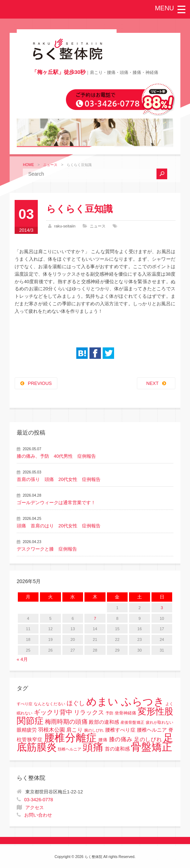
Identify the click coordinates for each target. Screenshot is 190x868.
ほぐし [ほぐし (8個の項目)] (76, 703)
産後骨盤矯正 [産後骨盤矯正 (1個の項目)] (132, 722)
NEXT (152, 383)
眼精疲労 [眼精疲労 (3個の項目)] (27, 730)
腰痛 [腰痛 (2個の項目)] (103, 740)
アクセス (35, 807)
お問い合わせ (38, 815)
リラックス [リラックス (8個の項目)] (89, 713)
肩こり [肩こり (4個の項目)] (74, 730)
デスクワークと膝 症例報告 (47, 549)
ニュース (50, 165)
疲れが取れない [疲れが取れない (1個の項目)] (160, 722)
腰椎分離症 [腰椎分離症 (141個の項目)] (71, 738)
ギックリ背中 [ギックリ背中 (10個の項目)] (53, 712)
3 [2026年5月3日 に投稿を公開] (162, 608)
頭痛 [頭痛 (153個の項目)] (93, 747)
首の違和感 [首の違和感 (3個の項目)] (117, 749)
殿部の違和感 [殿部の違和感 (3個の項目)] (104, 722)
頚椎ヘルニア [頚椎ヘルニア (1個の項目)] (70, 749)
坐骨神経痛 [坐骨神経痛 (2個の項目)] (125, 713)
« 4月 (22, 659)
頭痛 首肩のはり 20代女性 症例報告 (59, 526)
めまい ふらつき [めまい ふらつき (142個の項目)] (125, 702)
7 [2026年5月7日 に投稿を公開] (95, 618)
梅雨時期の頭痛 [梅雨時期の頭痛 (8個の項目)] (66, 722)
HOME (28, 165)
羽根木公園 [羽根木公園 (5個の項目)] (52, 730)
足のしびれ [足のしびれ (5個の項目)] (148, 739)
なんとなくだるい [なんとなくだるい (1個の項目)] (50, 704)
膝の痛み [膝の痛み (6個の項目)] (121, 739)
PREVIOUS (40, 383)
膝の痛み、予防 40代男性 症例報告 (56, 456)
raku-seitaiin (65, 226)
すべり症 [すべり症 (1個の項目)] (25, 704)
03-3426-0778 (39, 800)
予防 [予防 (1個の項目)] (109, 713)
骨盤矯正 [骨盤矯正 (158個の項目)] (152, 747)
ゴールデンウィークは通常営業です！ (56, 503)
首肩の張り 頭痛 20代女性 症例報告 (59, 479)
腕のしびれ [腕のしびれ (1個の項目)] (94, 730)
